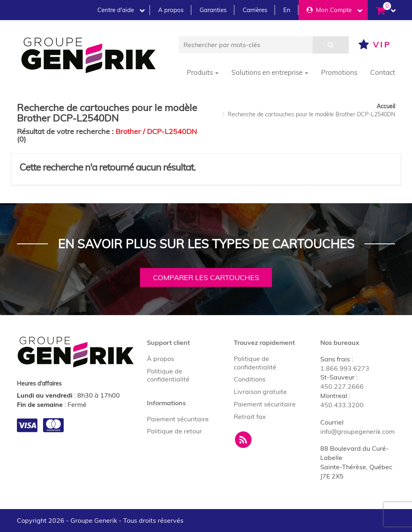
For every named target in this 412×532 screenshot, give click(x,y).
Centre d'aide (121, 10)
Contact (383, 72)
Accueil (386, 106)
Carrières (255, 10)
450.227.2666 (342, 386)
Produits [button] (203, 72)
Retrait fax (250, 417)
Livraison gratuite (260, 392)
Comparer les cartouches (206, 277)
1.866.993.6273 (345, 368)
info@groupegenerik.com (357, 431)
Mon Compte (335, 10)
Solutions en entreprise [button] (270, 72)
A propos (171, 10)
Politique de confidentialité (168, 375)
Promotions (339, 72)
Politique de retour (174, 431)
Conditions (250, 379)
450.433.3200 (342, 405)
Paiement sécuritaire (178, 419)
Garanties (213, 10)
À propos (161, 359)
